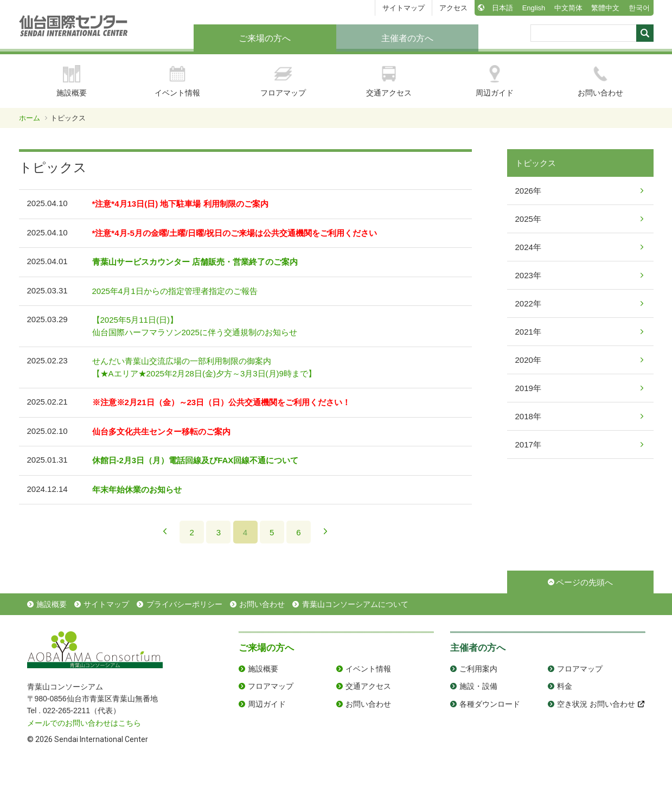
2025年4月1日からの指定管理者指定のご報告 (175, 291)
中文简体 (568, 8)
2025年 (528, 219)
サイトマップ (404, 8)
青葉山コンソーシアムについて (355, 604)
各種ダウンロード (490, 704)
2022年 (528, 303)
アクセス (453, 8)
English (534, 8)
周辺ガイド (495, 81)
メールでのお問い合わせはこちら (84, 723)
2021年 (528, 332)
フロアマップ (283, 81)
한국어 (639, 8)
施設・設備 (478, 686)
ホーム (30, 118)
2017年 (528, 444)
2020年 (528, 360)
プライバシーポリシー (184, 604)
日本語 (503, 8)
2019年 (528, 388)
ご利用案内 (478, 669)
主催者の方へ (407, 38)
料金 (565, 686)
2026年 (528, 191)
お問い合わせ (600, 81)
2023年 (528, 275)
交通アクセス (389, 81)
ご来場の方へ (265, 38)
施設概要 (72, 81)
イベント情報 (177, 81)
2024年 (528, 247)
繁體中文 (605, 8)
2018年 (528, 416)
